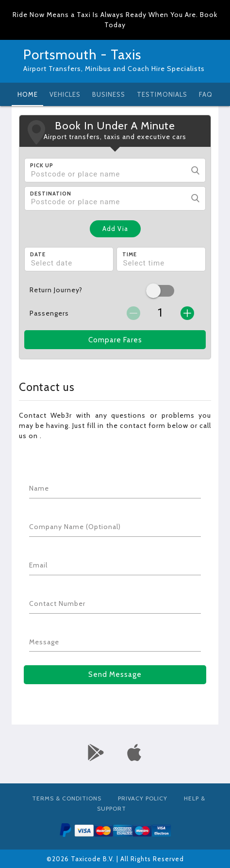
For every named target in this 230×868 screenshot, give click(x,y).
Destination (51, 194)
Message (44, 642)
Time (130, 254)
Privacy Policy (143, 798)
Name (39, 488)
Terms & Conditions (67, 798)
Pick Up (42, 165)
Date (38, 254)
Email (38, 565)
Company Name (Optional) (75, 527)
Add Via (115, 229)
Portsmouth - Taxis (82, 54)
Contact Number (57, 603)
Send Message (115, 674)
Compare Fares (115, 340)
